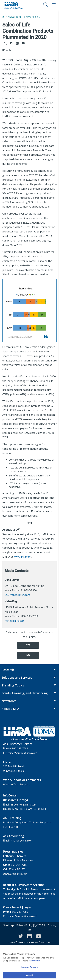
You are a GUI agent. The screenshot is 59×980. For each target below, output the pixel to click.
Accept (29, 976)
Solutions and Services (17, 678)
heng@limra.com (15, 621)
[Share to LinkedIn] (17, 44)
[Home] (3, 17)
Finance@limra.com (22, 841)
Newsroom (14, 17)
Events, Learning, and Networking (25, 693)
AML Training (12, 818)
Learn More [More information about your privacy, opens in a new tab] (35, 962)
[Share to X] (5, 44)
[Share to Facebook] (11, 44)
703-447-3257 (17, 869)
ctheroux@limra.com (15, 874)
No (28, 655)
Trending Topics (13, 685)
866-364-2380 (11, 827)
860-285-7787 (19, 865)
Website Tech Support (16, 784)
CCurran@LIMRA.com (17, 595)
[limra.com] (14, 5)
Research (8, 670)
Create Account (12, 907)
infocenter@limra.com (23, 805)
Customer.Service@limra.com (20, 753)
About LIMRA (10, 709)
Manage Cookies (30, 968)
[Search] (46, 5)
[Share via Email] (23, 44)
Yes (28, 645)
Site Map (8, 925)
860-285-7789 (20, 748)
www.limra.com (22, 557)
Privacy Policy (24, 925)
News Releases (32, 17)
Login (27, 907)
